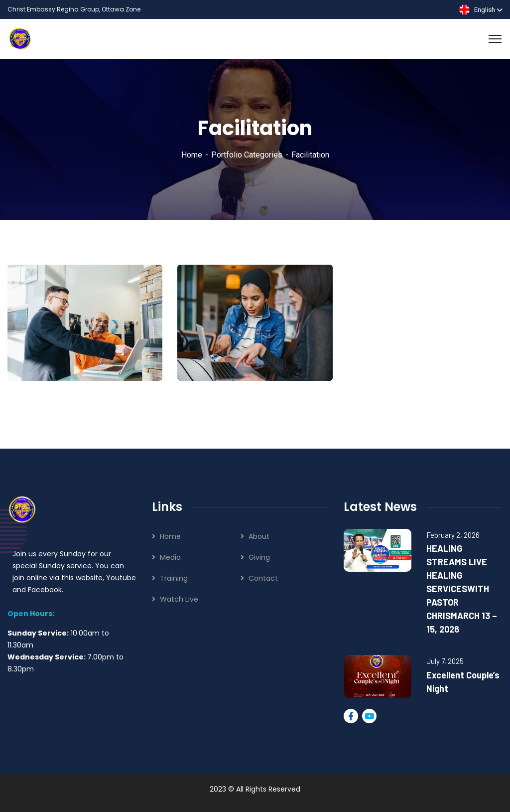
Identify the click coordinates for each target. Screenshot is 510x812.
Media (170, 557)
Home (192, 155)
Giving (259, 557)
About (259, 536)
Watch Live (179, 599)
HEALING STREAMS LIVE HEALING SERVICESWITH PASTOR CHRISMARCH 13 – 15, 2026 (462, 589)
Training (174, 578)
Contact (263, 578)
